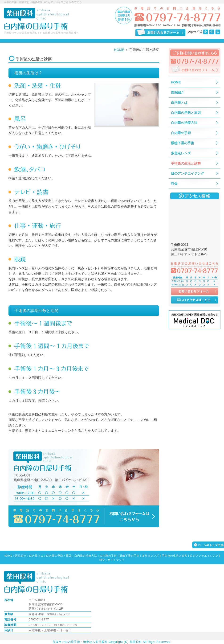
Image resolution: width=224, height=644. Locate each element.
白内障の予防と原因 (59, 556)
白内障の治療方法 (86, 556)
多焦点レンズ (151, 556)
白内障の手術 (108, 556)
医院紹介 (21, 556)
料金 (102, 560)
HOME (119, 50)
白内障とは (36, 556)
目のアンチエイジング (204, 556)
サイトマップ (116, 560)
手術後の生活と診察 (175, 556)
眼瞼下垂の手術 (130, 556)
